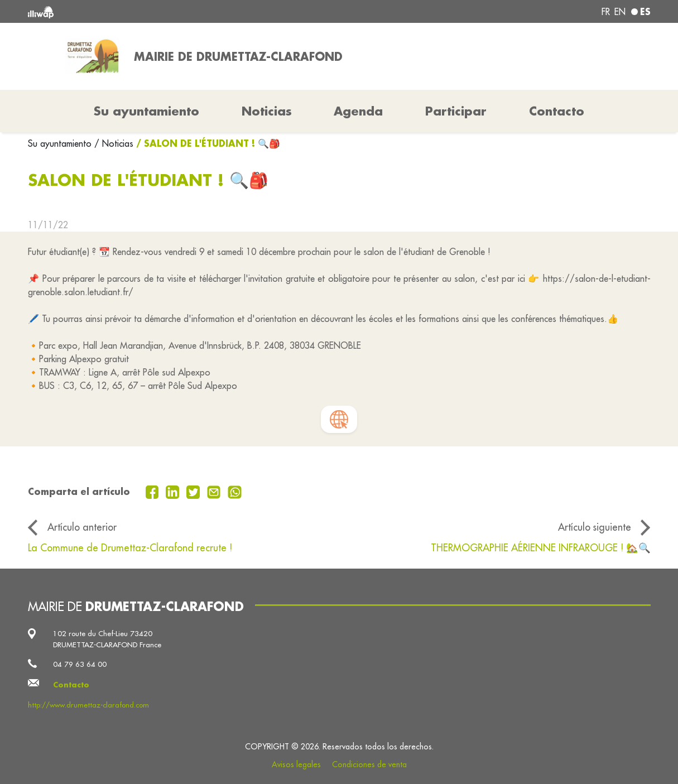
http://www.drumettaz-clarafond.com (88, 705)
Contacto (557, 111)
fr (606, 12)
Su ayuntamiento (61, 143)
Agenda (358, 111)
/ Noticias (114, 143)
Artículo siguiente (595, 527)
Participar (456, 111)
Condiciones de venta (369, 764)
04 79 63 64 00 (80, 664)
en (620, 12)
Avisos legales (296, 764)
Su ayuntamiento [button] (146, 111)
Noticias (267, 111)
